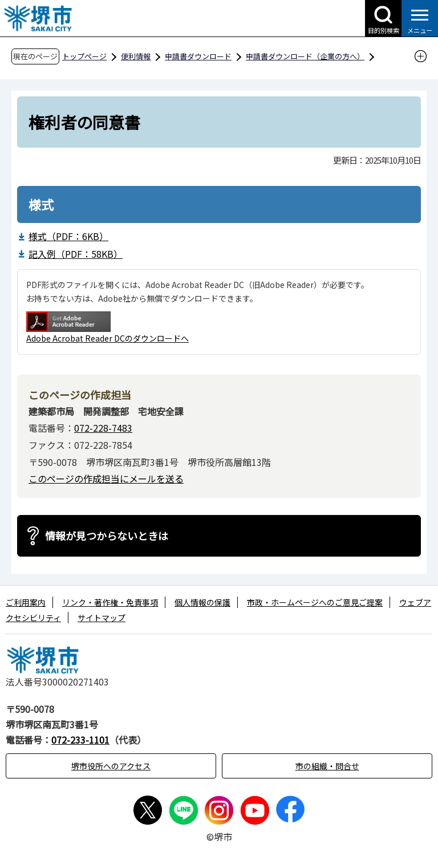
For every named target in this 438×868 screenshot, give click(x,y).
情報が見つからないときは (107, 536)
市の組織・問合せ (327, 766)
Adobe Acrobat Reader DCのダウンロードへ (108, 328)
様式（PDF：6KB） (68, 236)
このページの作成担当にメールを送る (106, 478)
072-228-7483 (103, 428)
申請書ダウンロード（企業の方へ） (305, 56)
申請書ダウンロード (198, 56)
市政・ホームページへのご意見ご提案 (315, 602)
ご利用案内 (26, 602)
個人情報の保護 (202, 602)
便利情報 (136, 56)
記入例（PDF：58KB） (76, 254)
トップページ (84, 56)
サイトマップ (102, 618)
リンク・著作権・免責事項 (110, 602)
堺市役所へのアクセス (111, 766)
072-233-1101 (80, 740)
